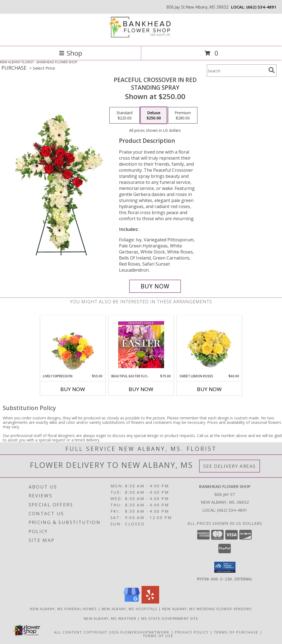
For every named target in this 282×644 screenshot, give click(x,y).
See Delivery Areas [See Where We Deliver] (230, 466)
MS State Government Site (170, 618)
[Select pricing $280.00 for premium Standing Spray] (183, 115)
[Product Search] (237, 71)
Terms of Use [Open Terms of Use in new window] (158, 635)
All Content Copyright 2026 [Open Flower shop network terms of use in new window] (86, 632)
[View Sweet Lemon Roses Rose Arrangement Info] (209, 345)
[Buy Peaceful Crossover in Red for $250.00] (155, 286)
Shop (70, 53)
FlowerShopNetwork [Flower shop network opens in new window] (145, 632)
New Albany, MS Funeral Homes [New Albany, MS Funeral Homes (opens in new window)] (63, 608)
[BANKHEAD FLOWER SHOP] (141, 39)
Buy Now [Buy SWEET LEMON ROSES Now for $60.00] (209, 389)
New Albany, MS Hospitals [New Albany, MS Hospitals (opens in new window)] (130, 608)
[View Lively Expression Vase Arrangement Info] (73, 345)
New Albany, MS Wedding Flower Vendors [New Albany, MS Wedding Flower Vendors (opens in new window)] (207, 608)
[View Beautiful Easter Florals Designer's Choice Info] (141, 345)
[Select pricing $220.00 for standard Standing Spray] (124, 115)
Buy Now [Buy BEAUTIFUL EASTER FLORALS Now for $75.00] (141, 389)
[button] (225, 567)
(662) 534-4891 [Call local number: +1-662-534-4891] (261, 7)
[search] (272, 70)
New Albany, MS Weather (110, 618)
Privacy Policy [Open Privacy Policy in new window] (192, 632)
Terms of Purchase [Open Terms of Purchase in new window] (236, 632)
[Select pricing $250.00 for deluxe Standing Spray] (154, 115)
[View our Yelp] (150, 602)
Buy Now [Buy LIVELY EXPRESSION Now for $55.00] (73, 389)
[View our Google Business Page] (132, 602)
